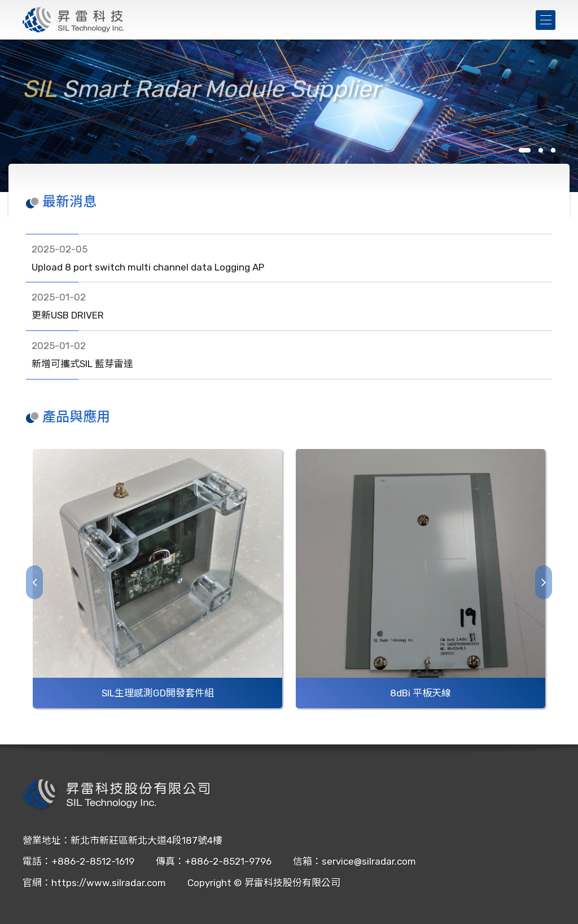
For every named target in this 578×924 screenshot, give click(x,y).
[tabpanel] (289, 116)
